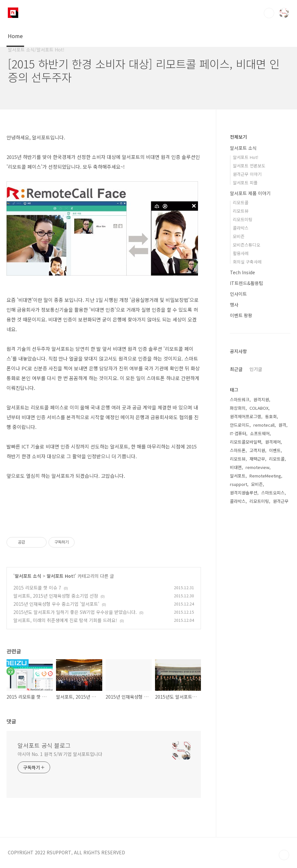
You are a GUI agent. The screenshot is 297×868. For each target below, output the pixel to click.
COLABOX (259, 408)
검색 (269, 13)
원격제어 (273, 442)
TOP (284, 855)
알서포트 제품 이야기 (250, 193)
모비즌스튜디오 (247, 245)
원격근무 (281, 501)
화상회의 (238, 408)
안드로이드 (240, 425)
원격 (282, 425)
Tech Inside (242, 272)
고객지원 (257, 450)
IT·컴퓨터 (238, 433)
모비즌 (239, 236)
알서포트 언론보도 (249, 166)
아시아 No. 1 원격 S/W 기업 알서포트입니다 (60, 754)
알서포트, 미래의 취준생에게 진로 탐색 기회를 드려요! (65, 620)
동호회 (271, 416)
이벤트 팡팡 (241, 315)
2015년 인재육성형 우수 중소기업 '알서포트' (56, 604)
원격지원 (261, 399)
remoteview (257, 467)
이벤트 (275, 450)
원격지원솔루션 (244, 493)
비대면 (236, 467)
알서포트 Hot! (61, 576)
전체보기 (238, 137)
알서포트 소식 (28, 576)
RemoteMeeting (265, 476)
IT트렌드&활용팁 (247, 283)
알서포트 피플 (245, 183)
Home (15, 36)
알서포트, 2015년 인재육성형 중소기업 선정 (56, 596)
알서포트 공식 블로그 (44, 745)
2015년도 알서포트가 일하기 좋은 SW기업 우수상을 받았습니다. (75, 612)
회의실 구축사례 (247, 262)
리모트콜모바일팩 (246, 442)
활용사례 (241, 253)
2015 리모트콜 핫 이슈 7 (37, 588)
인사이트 (238, 294)
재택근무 (257, 459)
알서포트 (238, 476)
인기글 (256, 369)
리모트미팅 (243, 219)
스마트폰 (238, 450)
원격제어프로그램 (246, 416)
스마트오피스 (273, 493)
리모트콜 (241, 202)
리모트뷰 (241, 211)
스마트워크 (240, 399)
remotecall (264, 425)
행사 (234, 305)
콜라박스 (241, 228)
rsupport (239, 484)
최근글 (236, 369)
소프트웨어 (260, 433)
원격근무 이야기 (247, 174)
